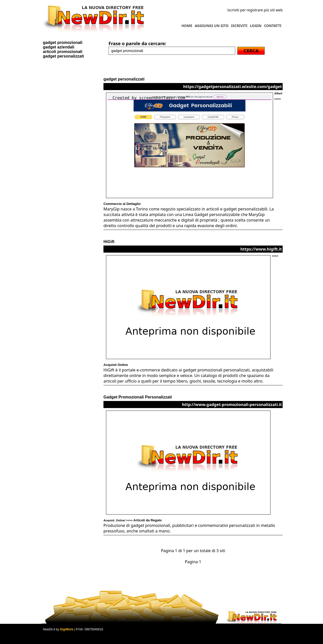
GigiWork (66, 629)
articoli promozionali (63, 52)
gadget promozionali (63, 43)
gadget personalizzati (63, 56)
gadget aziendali (59, 47)
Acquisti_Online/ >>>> (133, 520)
